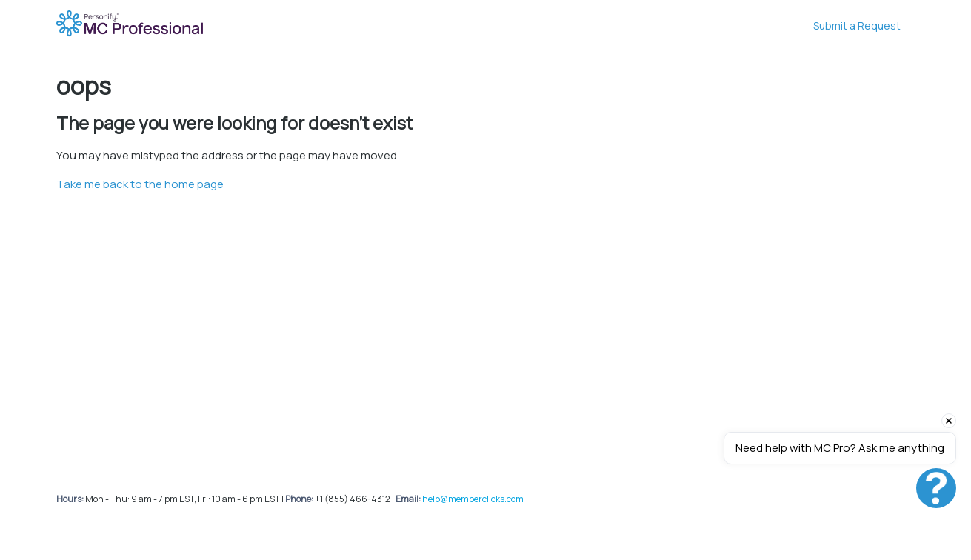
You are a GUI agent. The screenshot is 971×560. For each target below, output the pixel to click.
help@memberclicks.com (473, 499)
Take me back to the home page (140, 184)
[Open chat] (936, 488)
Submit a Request (857, 26)
